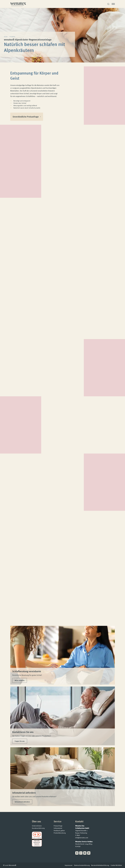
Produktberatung (60, 833)
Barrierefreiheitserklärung (100, 865)
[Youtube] (85, 853)
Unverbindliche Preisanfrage (28, 117)
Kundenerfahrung (38, 828)
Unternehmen (37, 826)
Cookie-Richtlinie (116, 865)
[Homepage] (18, 4)
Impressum (69, 865)
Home (6, 37)
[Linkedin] (89, 853)
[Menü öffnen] (113, 4)
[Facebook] (77, 853)
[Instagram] (81, 853)
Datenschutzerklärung (82, 865)
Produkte (12, 37)
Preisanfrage (58, 826)
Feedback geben (59, 831)
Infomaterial (58, 828)
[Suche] (108, 4)
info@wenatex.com (82, 838)
